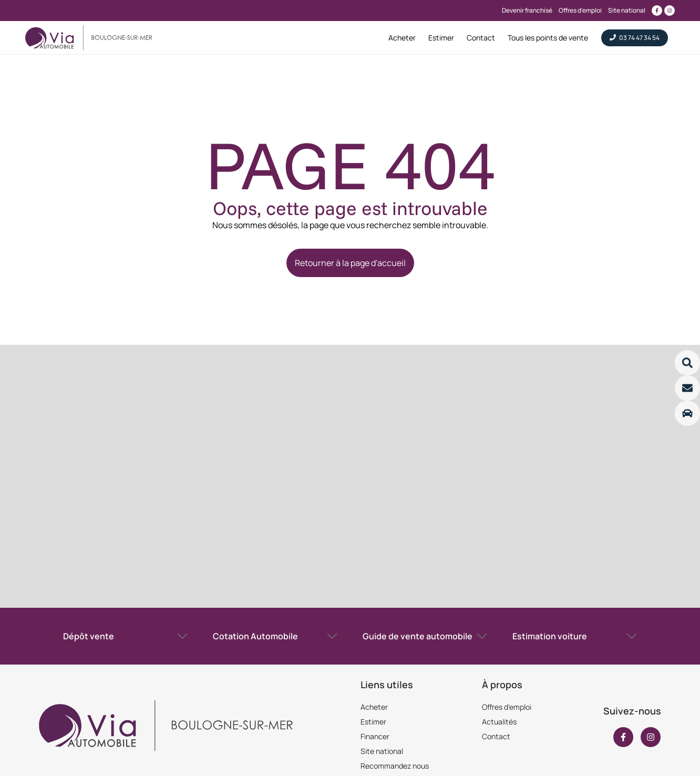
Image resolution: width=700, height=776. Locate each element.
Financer (375, 736)
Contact (496, 736)
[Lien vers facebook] (657, 11)
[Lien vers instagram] (670, 11)
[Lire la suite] (687, 363)
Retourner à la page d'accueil (350, 263)
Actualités (499, 722)
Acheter (374, 707)
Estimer (373, 722)
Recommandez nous (395, 766)
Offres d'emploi (507, 707)
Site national (382, 751)
